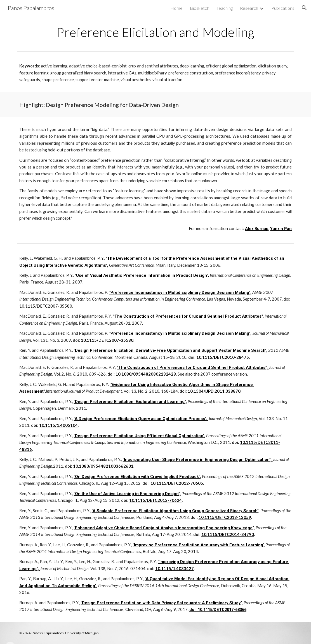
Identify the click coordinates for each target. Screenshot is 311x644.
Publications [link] (283, 8)
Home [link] (176, 8)
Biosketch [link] (200, 8)
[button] (304, 8)
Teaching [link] (225, 8)
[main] (156, 32)
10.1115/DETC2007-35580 (46, 306)
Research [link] (249, 8)
